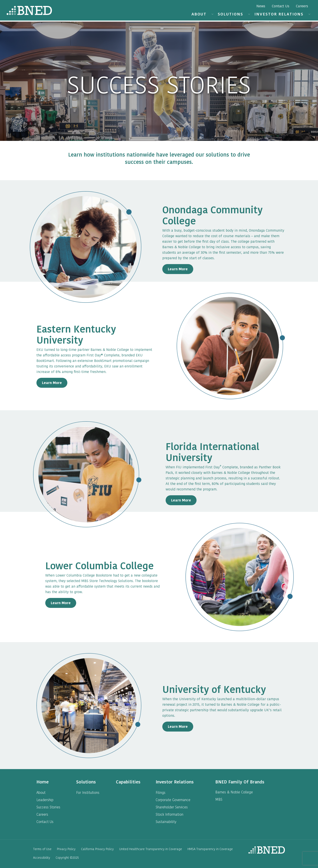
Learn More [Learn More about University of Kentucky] (178, 727)
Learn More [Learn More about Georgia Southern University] (61, 603)
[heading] (43, 782)
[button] (212, 14)
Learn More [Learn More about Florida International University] (181, 500)
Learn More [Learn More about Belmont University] (52, 383)
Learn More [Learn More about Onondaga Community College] (178, 269)
